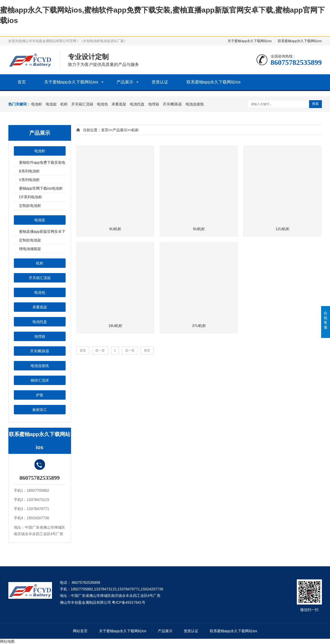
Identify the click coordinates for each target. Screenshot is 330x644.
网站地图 (7, 641)
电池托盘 (137, 104)
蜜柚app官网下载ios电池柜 (41, 188)
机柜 (64, 104)
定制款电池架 (30, 240)
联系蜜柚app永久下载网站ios (300, 41)
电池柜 (37, 104)
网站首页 (80, 631)
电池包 (102, 104)
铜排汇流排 (40, 380)
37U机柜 (199, 326)
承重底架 (119, 104)
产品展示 (125, 82)
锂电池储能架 (30, 249)
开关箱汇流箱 (82, 104)
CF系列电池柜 (31, 197)
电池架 (51, 104)
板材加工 (40, 410)
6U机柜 (115, 229)
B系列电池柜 (29, 171)
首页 (22, 82)
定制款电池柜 (30, 206)
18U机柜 (115, 326)
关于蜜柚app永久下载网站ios (250, 41)
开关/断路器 (172, 104)
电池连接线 (195, 104)
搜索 (315, 104)
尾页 (147, 351)
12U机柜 (283, 229)
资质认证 (160, 82)
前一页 (100, 351)
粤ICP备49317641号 (129, 602)
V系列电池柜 (29, 180)
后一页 (130, 351)
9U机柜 (199, 229)
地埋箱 (154, 104)
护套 (40, 395)
